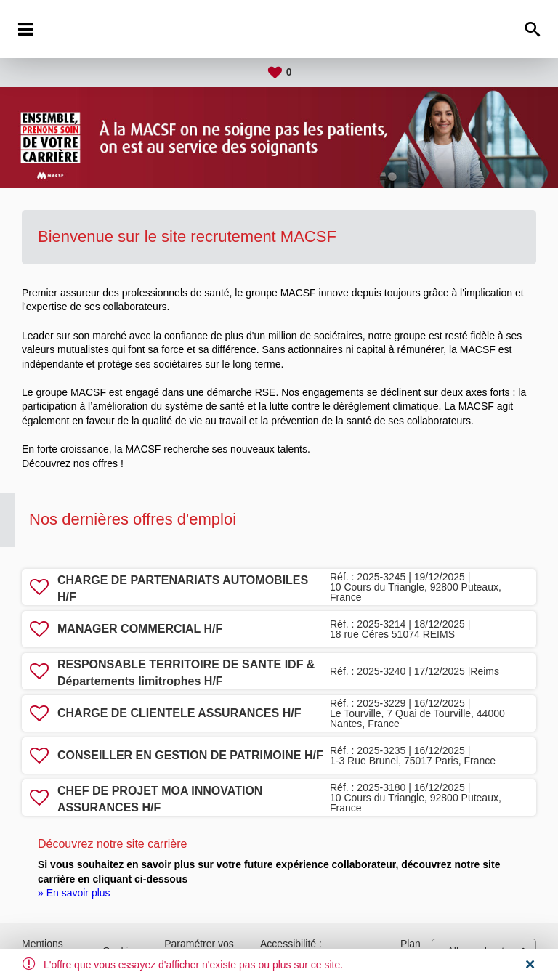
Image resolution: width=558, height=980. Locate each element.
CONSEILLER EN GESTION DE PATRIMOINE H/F (190, 755)
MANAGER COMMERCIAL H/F (140, 629)
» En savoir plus (74, 893)
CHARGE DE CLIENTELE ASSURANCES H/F (179, 713)
